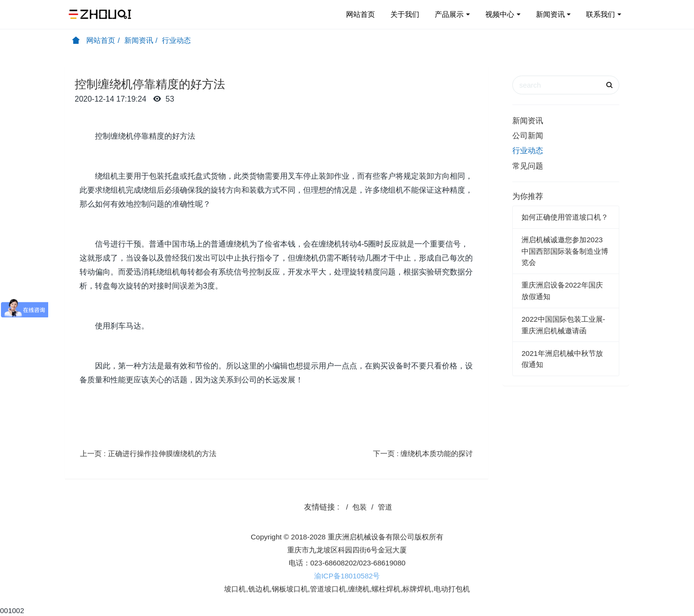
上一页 (148, 453)
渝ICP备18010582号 (347, 576)
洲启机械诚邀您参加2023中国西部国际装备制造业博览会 (565, 251)
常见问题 (528, 166)
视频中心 (500, 14)
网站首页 (360, 14)
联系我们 (601, 14)
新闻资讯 (550, 14)
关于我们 (405, 14)
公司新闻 (528, 136)
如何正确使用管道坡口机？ (565, 217)
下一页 (423, 453)
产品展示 (449, 14)
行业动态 (176, 40)
